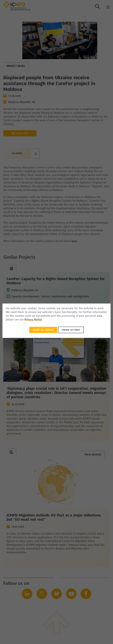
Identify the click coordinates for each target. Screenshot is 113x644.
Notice (38, 320)
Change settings (71, 330)
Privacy (29, 320)
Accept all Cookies (43, 330)
